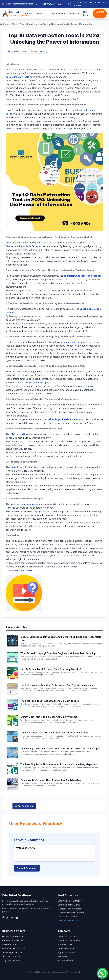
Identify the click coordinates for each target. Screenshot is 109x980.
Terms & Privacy (65, 960)
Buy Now (86, 14)
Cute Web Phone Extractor (70, 905)
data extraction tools (17, 77)
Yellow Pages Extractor (13, 952)
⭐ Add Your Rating (24, 806)
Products (42, 14)
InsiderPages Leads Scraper (63, 419)
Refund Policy (64, 956)
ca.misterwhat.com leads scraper (83, 276)
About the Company (67, 936)
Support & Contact (66, 952)
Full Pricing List (65, 944)
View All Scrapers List (68, 921)
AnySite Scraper (10, 944)
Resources (59, 14)
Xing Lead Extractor (11, 960)
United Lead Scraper (22, 467)
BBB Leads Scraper (22, 434)
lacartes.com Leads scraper (26, 504)
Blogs (15, 24)
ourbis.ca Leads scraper (35, 383)
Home (28, 14)
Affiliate (74, 14)
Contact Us (100, 14)
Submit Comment (27, 868)
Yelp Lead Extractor (11, 956)
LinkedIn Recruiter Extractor (71, 913)
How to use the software (24, 590)
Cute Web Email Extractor (70, 901)
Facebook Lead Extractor (14, 948)
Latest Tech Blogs (66, 948)
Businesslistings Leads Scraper (23, 246)
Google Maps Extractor (13, 936)
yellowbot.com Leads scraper (69, 342)
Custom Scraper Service (69, 940)
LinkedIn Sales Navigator (69, 909)
